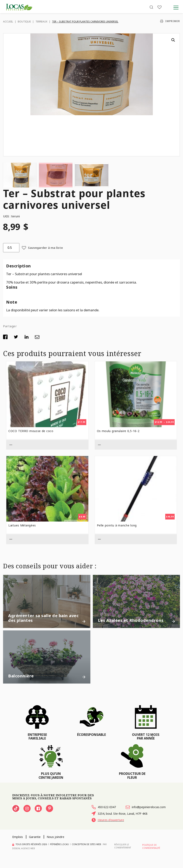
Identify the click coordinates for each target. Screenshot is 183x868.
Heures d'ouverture (109, 828)
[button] (173, 40)
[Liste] (160, 9)
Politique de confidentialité (151, 854)
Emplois (18, 845)
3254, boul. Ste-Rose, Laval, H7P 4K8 (122, 821)
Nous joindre (59, 845)
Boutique (24, 22)
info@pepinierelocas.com (113, 814)
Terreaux (41, 22)
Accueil (8, 22)
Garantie (37, 845)
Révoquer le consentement (122, 854)
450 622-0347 (105, 807)
